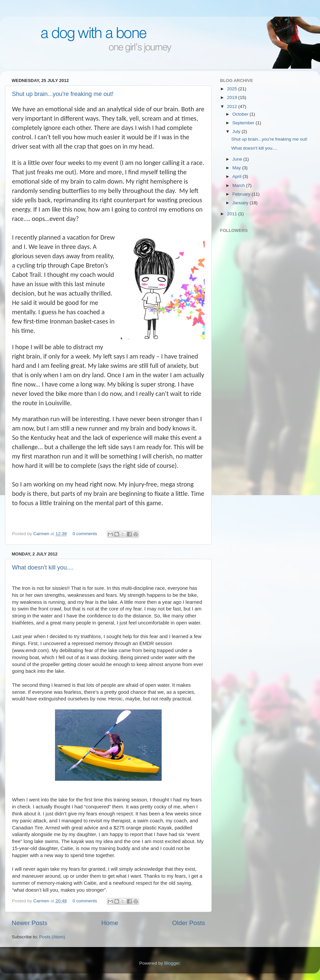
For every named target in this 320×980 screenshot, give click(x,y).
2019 (233, 97)
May (237, 168)
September (244, 123)
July (237, 131)
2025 (233, 89)
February (242, 194)
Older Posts (188, 923)
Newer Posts (29, 923)
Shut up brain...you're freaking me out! (63, 94)
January (241, 203)
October (241, 114)
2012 (233, 106)
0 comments (85, 534)
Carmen (42, 534)
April (237, 176)
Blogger (172, 963)
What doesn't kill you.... (43, 567)
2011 (233, 214)
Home (110, 923)
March (239, 185)
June (238, 159)
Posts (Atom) (52, 937)
